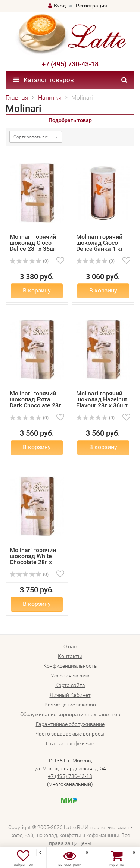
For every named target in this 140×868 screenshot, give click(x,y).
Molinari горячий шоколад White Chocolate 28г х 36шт (33, 559)
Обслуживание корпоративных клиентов (70, 714)
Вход (57, 6)
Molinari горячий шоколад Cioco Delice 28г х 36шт (34, 243)
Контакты (70, 656)
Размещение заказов (70, 705)
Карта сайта (70, 685)
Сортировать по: (31, 137)
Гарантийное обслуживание (70, 724)
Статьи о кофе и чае (70, 743)
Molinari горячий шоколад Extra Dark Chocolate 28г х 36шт (35, 402)
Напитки (50, 98)
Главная (17, 98)
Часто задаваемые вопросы (70, 734)
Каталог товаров (44, 80)
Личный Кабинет (70, 695)
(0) (29, 261)
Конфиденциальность (70, 666)
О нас (70, 646)
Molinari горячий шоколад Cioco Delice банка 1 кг (100, 243)
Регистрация (91, 6)
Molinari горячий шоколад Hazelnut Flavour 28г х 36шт (102, 399)
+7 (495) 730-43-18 (70, 64)
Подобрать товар (70, 120)
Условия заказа (70, 676)
